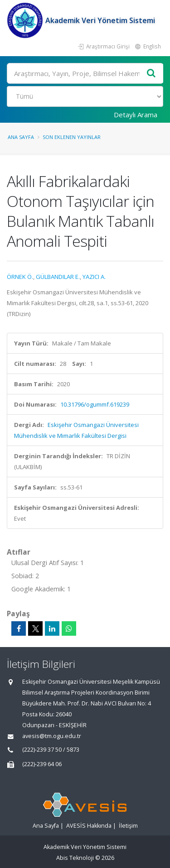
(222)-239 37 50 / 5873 (51, 750)
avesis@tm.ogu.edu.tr (52, 736)
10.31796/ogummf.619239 (95, 404)
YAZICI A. (94, 277)
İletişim (128, 826)
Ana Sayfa (21, 137)
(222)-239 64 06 (42, 764)
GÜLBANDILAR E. (58, 277)
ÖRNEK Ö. (20, 277)
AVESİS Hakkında (89, 826)
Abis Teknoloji (75, 858)
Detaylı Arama (136, 115)
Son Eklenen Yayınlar (72, 137)
